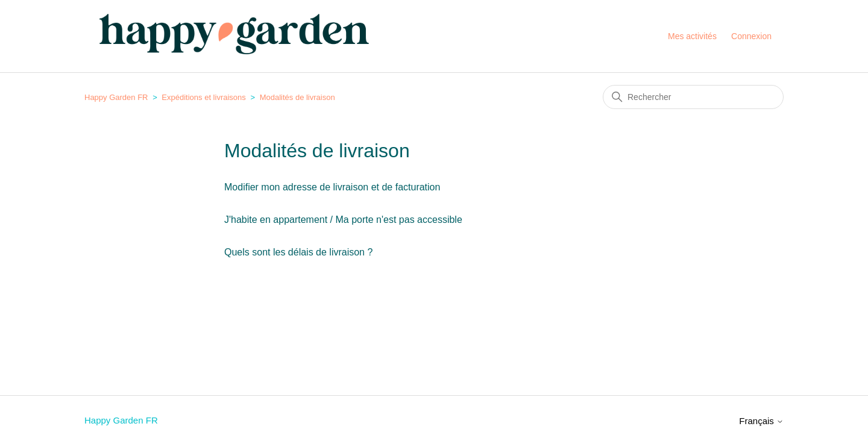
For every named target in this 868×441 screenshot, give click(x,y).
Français (761, 421)
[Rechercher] (693, 97)
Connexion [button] (751, 36)
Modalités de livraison (297, 97)
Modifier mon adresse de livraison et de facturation (332, 187)
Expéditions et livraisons (203, 97)
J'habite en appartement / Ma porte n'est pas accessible (343, 220)
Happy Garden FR (116, 97)
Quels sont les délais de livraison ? (298, 252)
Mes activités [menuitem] (692, 36)
